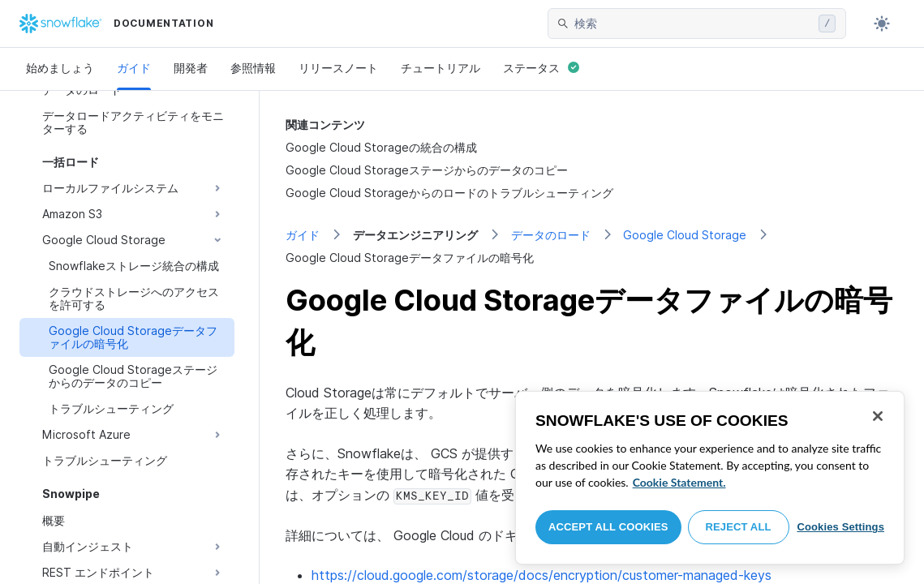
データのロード (551, 235)
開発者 (191, 68)
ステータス (541, 68)
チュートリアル (441, 68)
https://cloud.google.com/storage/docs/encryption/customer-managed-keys (542, 575)
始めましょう (60, 68)
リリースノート (338, 68)
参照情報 (253, 68)
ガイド (134, 68)
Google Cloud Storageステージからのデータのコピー (427, 170)
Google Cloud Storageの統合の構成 (381, 147)
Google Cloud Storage (685, 235)
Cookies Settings (840, 527)
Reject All (739, 527)
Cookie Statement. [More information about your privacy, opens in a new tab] (679, 482)
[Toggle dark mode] (882, 24)
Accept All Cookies (608, 527)
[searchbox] (693, 24)
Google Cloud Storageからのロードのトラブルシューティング (449, 193)
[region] (710, 478)
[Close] (878, 416)
